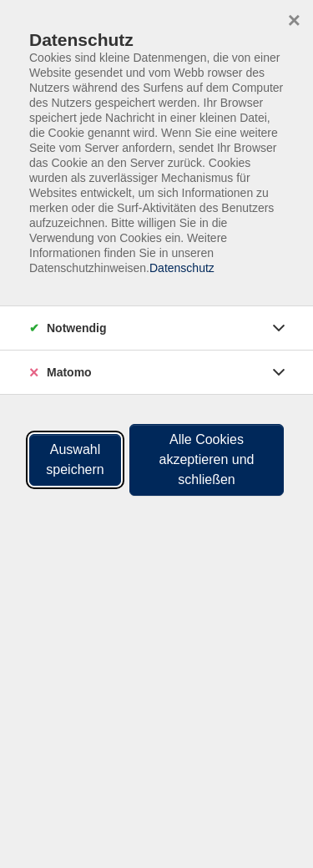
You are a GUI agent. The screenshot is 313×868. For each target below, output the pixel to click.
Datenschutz (182, 268)
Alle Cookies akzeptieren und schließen (207, 459)
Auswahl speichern (75, 459)
